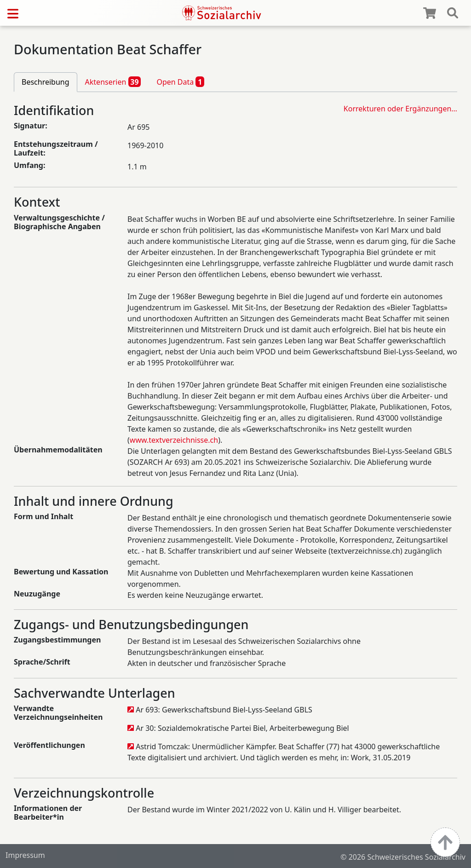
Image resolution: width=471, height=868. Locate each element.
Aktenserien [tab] (113, 81)
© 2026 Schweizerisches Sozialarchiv (403, 857)
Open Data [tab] (180, 81)
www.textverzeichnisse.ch (174, 440)
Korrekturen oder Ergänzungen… (400, 109)
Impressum (25, 855)
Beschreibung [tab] (46, 82)
